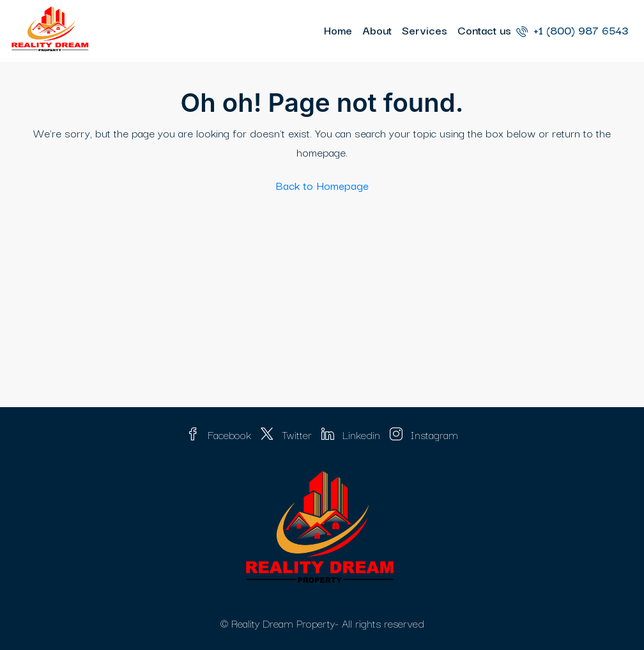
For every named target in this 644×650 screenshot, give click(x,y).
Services (425, 30)
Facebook (220, 434)
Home (338, 30)
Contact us (484, 30)
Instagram (424, 434)
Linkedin (352, 434)
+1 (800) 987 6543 (572, 30)
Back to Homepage (322, 185)
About (377, 30)
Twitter (288, 434)
